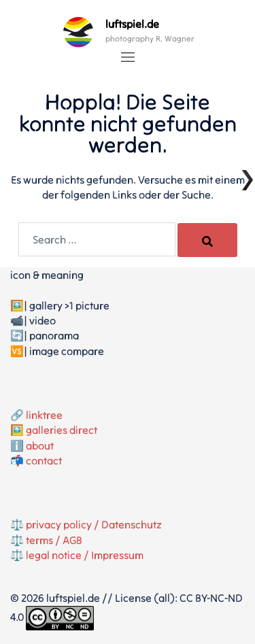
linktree (44, 415)
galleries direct (62, 430)
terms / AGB (54, 540)
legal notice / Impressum (85, 555)
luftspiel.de (132, 24)
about (40, 445)
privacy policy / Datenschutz (94, 524)
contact (44, 460)
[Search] (207, 240)
